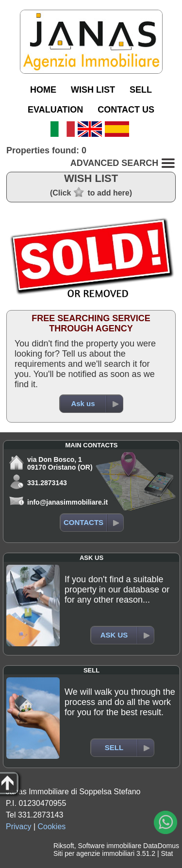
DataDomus (161, 846)
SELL (141, 90)
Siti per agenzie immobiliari (94, 853)
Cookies (52, 827)
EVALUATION (55, 110)
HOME (43, 90)
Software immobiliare (109, 846)
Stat (167, 853)
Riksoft (64, 846)
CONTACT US (126, 110)
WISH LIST (93, 90)
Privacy (18, 827)
